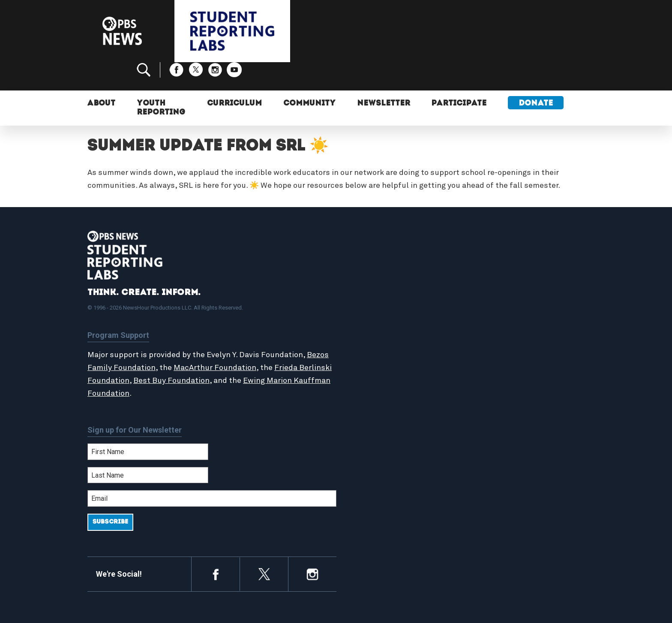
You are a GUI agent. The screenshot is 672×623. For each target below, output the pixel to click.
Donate (537, 76)
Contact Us (491, 319)
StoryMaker (372, 328)
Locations (369, 337)
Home (363, 291)
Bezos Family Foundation (133, 339)
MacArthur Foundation (238, 339)
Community (310, 76)
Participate (460, 76)
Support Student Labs (509, 291)
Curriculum (235, 76)
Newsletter (384, 76)
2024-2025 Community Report (521, 310)
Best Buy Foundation (206, 352)
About (102, 76)
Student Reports (380, 310)
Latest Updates (379, 319)
